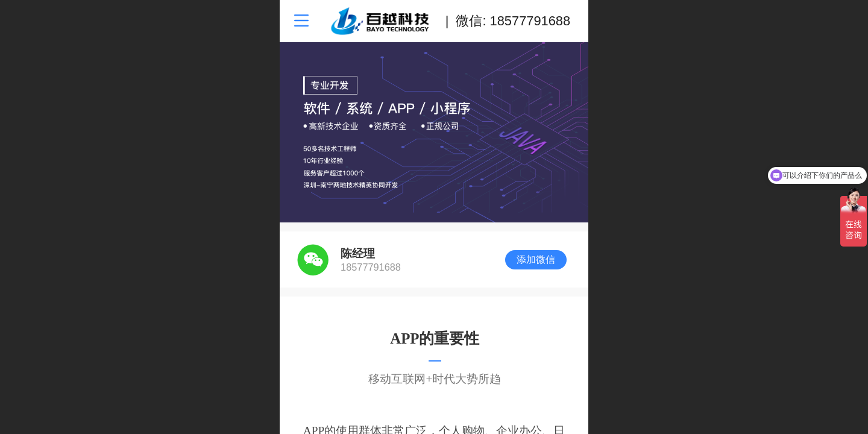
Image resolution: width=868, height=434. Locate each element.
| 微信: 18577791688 (508, 21)
